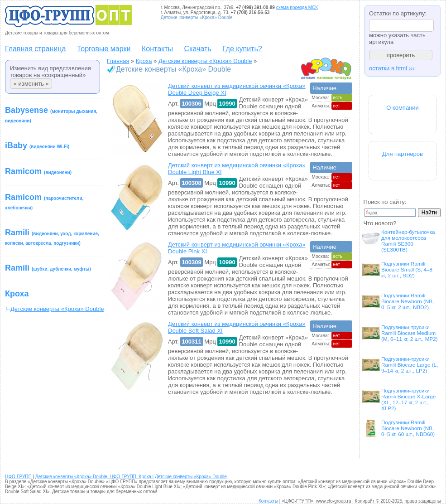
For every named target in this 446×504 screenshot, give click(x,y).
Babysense (51, 114)
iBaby (37, 145)
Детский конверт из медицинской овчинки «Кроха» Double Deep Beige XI (237, 89)
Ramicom (38, 171)
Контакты (157, 49)
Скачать (198, 49)
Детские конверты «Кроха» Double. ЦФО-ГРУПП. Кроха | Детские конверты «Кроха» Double (131, 477)
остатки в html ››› (392, 68)
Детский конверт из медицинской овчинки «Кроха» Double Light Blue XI (237, 169)
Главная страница (35, 49)
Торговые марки (104, 49)
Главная (118, 61)
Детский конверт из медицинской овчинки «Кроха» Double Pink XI (237, 248)
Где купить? (242, 49)
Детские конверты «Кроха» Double (205, 61)
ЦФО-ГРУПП (18, 477)
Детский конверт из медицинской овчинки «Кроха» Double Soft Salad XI (237, 327)
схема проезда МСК (297, 7)
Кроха (17, 294)
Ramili (52, 237)
